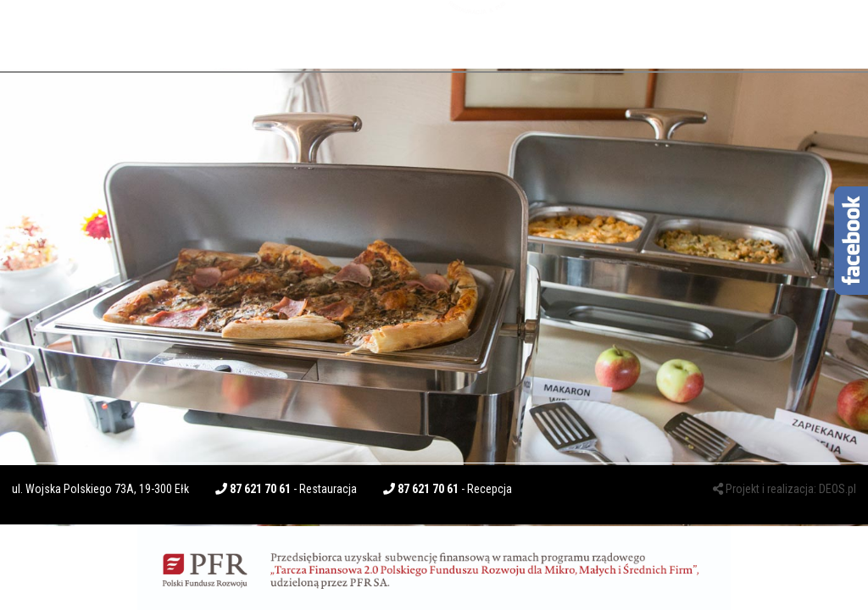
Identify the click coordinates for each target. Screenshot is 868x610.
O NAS (47, 28)
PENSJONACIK (605, 32)
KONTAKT (700, 28)
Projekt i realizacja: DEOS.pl (785, 489)
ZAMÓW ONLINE (799, 28)
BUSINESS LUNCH (143, 32)
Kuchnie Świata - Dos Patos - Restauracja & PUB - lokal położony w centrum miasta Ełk (478, 35)
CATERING (361, 34)
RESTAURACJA (261, 34)
